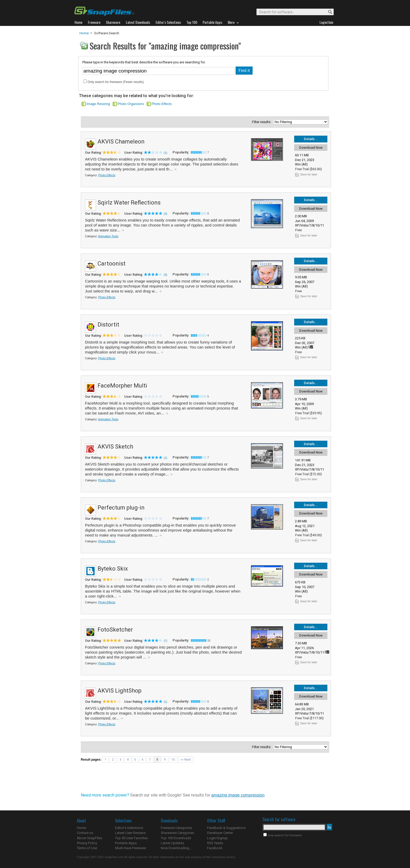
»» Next (186, 760)
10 (173, 760)
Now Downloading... (176, 848)
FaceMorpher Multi (122, 386)
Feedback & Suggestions (226, 828)
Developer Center (220, 833)
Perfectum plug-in (121, 508)
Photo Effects (162, 104)
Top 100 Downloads (176, 838)
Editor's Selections (129, 828)
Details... (311, 139)
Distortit (108, 325)
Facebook (215, 848)
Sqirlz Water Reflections (129, 203)
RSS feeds (215, 843)
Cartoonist (112, 264)
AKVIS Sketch (115, 447)
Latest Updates (172, 843)
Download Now (311, 148)
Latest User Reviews (130, 833)
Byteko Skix (113, 569)
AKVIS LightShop (119, 691)
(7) (165, 641)
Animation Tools (108, 236)
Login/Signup (217, 838)
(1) (165, 153)
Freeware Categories (176, 828)
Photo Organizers (131, 104)
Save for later (309, 174)
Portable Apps (126, 843)
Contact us (85, 833)
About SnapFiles (89, 838)
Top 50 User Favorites (131, 838)
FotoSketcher (115, 630)
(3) (165, 214)
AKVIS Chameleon (121, 142)
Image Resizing (98, 104)
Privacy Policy (87, 843)
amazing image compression (238, 795)
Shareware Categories (177, 833)
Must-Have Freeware (130, 848)
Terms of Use (87, 848)
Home (84, 33)
